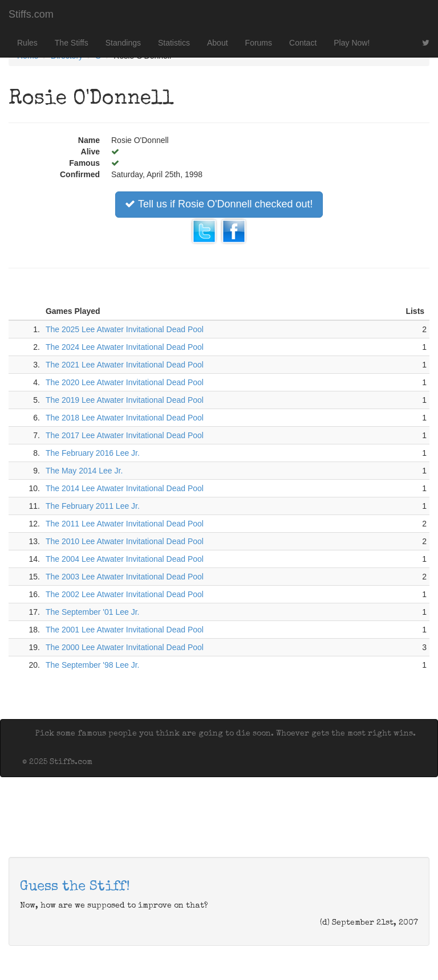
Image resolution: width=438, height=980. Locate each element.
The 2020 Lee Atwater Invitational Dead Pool (125, 382)
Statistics (174, 43)
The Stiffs (72, 43)
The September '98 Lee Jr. (93, 665)
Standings (123, 43)
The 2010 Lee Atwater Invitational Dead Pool (125, 541)
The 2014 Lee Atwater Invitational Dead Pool (125, 488)
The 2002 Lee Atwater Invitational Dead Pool (125, 594)
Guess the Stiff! (75, 887)
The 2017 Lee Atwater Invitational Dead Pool (125, 435)
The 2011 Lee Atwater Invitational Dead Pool (125, 524)
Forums (259, 43)
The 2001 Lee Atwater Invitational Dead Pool (125, 630)
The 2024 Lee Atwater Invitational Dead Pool (125, 347)
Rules (27, 43)
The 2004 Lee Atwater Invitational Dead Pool (125, 559)
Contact (303, 43)
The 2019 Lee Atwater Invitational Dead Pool (125, 400)
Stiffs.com (31, 14)
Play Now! (352, 43)
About (218, 43)
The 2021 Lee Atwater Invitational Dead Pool (125, 365)
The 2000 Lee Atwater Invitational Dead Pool (125, 647)
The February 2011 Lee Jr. (93, 506)
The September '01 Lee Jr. (93, 612)
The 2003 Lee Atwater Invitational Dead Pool (125, 577)
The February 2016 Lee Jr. (93, 453)
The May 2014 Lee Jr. (84, 471)
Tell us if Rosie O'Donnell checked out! (219, 204)
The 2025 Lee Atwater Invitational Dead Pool (125, 329)
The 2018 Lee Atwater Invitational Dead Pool (125, 418)
